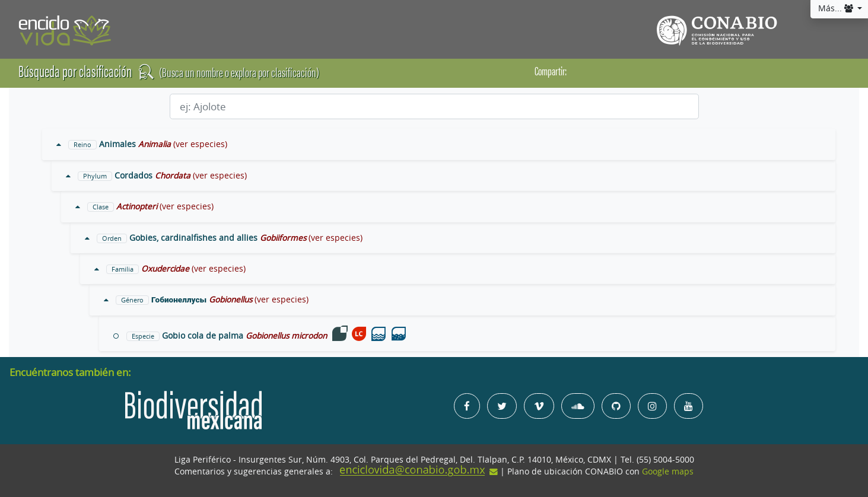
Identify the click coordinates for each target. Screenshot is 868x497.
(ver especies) (200, 144)
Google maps (668, 471)
